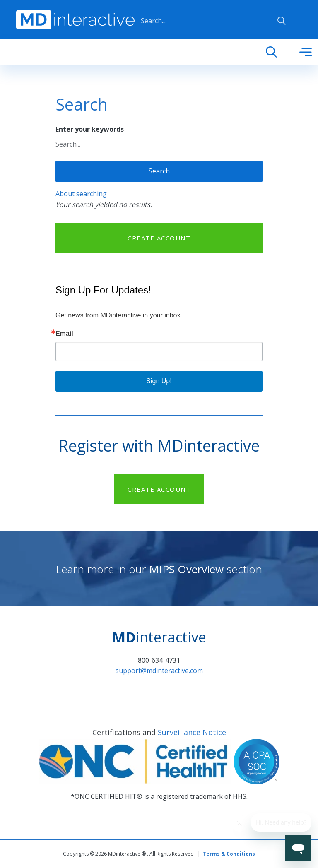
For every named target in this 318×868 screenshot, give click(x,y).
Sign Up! (159, 381)
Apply (282, 21)
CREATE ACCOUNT (159, 238)
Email (64, 334)
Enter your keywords (90, 129)
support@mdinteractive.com (159, 671)
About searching (81, 194)
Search (159, 171)
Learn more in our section (159, 569)
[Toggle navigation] (306, 52)
